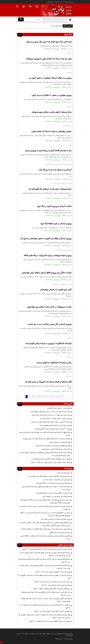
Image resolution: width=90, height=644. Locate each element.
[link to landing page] (61, 10)
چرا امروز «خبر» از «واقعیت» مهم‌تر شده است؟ (53, 572)
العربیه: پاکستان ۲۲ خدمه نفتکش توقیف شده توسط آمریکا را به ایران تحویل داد (46, 439)
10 (56, 397)
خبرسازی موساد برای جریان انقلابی (60, 532)
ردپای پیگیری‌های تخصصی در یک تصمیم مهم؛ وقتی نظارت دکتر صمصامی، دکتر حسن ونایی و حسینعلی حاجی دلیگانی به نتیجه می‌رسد (44, 524)
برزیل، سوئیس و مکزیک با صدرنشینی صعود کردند (55, 519)
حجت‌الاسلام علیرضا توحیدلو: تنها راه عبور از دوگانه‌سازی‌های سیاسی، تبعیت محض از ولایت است (45, 567)
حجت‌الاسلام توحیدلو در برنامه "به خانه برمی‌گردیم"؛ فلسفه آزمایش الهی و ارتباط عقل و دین (44, 561)
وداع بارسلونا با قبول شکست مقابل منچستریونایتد (51, 112)
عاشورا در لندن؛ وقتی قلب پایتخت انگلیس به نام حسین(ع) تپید (51, 459)
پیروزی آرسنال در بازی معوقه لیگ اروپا (56, 224)
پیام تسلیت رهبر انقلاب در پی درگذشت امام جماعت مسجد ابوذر (51, 415)
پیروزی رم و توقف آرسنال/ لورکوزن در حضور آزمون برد (50, 78)
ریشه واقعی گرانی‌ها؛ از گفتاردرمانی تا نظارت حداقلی (52, 589)
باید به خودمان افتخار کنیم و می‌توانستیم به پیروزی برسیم (48, 151)
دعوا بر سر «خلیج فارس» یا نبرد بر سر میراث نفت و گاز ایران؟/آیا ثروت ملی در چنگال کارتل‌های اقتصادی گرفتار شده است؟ (45, 514)
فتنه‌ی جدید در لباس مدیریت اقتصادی (59, 408)
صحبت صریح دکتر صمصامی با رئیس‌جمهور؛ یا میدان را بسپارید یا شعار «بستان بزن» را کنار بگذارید (44, 508)
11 (60, 397)
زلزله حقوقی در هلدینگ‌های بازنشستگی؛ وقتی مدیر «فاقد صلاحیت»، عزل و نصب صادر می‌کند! (44, 434)
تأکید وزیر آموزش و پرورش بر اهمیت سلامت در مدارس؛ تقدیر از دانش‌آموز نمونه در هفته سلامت (45, 600)
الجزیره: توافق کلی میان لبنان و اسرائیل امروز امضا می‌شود (53, 446)
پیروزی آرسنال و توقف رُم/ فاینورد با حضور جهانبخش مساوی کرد (46, 239)
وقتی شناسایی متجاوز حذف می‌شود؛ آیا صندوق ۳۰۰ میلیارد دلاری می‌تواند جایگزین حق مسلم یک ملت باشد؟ (44, 616)
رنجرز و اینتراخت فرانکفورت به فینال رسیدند (54, 363)
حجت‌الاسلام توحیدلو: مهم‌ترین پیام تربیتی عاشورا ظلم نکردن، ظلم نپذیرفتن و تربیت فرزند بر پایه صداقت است (45, 554)
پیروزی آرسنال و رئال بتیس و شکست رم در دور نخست (50, 324)
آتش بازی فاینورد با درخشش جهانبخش (56, 290)
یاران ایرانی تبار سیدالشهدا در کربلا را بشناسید (57, 480)
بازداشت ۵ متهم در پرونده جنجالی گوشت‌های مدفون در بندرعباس (50, 422)
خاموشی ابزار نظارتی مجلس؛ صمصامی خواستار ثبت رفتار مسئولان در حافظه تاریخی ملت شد (45, 537)
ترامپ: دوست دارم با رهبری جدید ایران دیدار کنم (52, 582)
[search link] (21, 19)
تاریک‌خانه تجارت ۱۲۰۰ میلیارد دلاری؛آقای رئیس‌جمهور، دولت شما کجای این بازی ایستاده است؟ (46, 488)
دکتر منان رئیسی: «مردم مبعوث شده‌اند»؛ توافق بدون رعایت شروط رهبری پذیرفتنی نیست (46, 594)
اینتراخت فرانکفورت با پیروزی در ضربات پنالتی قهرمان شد (48, 344)
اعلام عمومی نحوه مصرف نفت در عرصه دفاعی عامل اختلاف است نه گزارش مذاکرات (46, 529)
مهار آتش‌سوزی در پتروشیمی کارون (60, 442)
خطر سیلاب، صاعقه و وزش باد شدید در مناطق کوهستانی (53, 493)
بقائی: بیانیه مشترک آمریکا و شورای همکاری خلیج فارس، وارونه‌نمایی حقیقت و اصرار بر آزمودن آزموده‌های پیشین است (44, 454)
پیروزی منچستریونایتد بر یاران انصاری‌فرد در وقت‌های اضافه (48, 256)
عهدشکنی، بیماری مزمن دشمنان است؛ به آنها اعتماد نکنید (53, 483)
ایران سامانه (59, 639)
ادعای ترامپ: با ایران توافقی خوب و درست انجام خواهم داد (50, 621)
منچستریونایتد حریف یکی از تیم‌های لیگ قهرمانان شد (50, 189)
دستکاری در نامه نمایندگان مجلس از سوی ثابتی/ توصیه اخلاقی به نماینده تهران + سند (44, 606)
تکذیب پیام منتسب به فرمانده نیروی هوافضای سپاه (55, 425)
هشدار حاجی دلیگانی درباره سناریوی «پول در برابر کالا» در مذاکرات (50, 462)
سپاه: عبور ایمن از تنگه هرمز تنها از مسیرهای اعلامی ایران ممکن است (49, 476)
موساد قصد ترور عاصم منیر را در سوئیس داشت (56, 496)
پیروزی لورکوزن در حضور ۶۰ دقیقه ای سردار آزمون (52, 95)
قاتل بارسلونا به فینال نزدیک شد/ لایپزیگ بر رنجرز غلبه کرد (48, 382)
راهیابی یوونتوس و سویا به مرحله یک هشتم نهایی (51, 131)
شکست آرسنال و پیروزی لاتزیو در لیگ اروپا (54, 206)
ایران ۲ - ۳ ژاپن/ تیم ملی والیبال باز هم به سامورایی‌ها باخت (52, 429)
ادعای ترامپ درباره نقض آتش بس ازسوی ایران (56, 449)
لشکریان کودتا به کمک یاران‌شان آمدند (56, 585)
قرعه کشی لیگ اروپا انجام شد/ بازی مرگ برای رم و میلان (49, 42)
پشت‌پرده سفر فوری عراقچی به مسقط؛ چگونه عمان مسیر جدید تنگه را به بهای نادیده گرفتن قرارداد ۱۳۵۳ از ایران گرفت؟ (45, 501)
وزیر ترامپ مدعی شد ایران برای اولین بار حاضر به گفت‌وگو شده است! (46, 549)
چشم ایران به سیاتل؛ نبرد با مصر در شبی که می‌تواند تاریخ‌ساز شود (50, 412)
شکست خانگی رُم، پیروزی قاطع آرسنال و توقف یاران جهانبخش (47, 273)
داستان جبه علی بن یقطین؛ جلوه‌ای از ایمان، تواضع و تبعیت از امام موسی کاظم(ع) (44, 577)
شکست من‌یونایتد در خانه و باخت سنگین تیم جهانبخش (49, 307)
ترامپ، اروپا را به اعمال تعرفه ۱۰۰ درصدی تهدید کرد (55, 418)
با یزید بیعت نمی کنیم (64, 473)
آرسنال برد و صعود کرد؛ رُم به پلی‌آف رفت (55, 170)
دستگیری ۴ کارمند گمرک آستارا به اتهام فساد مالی (52, 611)
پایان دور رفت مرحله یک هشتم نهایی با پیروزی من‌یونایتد (49, 59)
